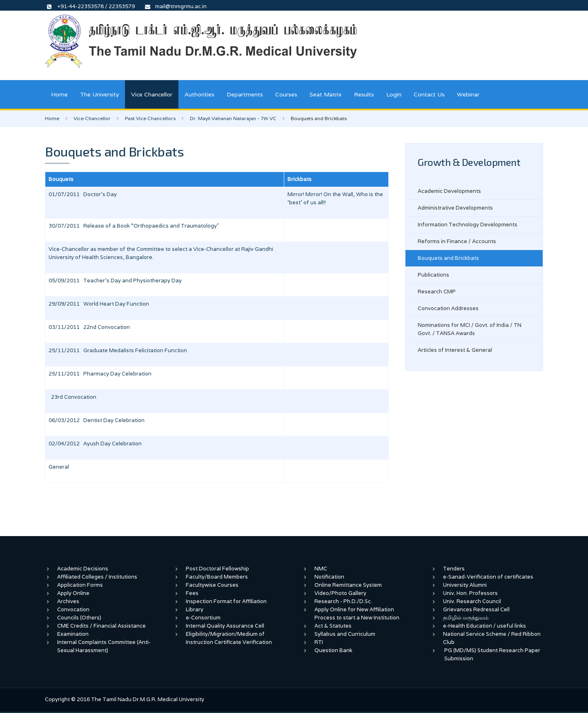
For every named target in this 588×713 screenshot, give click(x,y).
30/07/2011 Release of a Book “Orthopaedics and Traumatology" (134, 226)
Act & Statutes (333, 626)
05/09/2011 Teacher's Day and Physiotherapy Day (115, 281)
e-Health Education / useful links (484, 626)
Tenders (454, 569)
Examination (73, 634)
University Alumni (465, 585)
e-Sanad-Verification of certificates (488, 577)
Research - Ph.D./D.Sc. (343, 601)
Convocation (73, 609)
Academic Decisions (83, 569)
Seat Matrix (326, 94)
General (59, 467)
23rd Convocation (72, 397)
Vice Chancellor (152, 94)
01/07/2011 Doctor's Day (83, 194)
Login (394, 94)
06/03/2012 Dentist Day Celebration (97, 420)
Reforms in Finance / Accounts (457, 241)
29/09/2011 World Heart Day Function (99, 304)
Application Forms (80, 585)
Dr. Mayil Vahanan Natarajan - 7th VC (233, 118)
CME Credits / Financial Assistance (101, 626)
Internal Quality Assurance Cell (225, 626)
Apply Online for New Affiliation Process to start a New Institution (357, 614)
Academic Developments (449, 191)
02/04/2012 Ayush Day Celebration (95, 444)
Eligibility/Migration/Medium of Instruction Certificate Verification (229, 638)
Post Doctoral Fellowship (217, 569)
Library (195, 609)
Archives (68, 601)
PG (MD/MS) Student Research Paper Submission (492, 654)
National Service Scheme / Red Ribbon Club (492, 638)
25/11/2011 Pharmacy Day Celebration (100, 374)
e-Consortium (203, 618)
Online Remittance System (348, 585)
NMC (321, 569)
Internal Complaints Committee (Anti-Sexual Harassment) (104, 646)
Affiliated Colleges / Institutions (97, 577)
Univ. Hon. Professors (470, 593)
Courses (286, 94)
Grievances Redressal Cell (476, 609)
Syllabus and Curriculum (345, 634)
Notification (329, 577)
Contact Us (429, 94)
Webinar (468, 94)
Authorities (199, 94)
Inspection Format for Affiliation (226, 601)
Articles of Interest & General (455, 350)
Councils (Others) (79, 618)
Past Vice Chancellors (150, 118)
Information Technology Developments (468, 225)
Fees (192, 593)
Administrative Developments (455, 208)
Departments (245, 94)
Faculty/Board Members (217, 577)
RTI (319, 642)
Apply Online (73, 593)
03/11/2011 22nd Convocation (89, 327)
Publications (433, 275)
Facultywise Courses (212, 585)
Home (59, 94)
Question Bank (333, 650)
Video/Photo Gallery (340, 593)
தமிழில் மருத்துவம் (466, 618)
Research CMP (437, 292)
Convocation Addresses (448, 308)
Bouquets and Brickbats (448, 258)
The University (99, 94)
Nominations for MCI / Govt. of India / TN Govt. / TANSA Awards (470, 329)
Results (364, 94)
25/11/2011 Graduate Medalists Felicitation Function (118, 350)
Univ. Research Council (472, 601)
